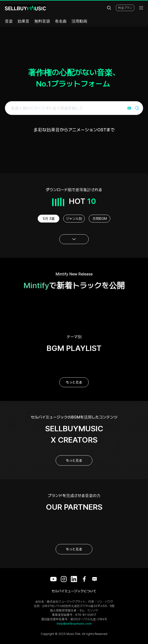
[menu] (141, 8)
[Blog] (95, 579)
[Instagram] (64, 579)
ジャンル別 (74, 219)
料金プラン (125, 8)
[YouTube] (53, 579)
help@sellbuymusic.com (74, 624)
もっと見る (74, 382)
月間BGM (100, 219)
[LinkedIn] (74, 579)
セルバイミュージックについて (74, 591)
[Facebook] (84, 579)
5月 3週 (49, 219)
